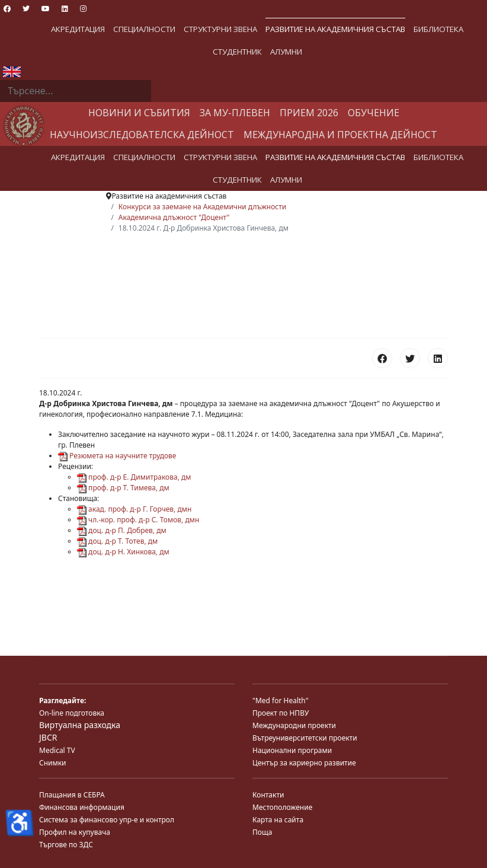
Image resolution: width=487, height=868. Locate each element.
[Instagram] (83, 9)
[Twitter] (26, 9)
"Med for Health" (281, 701)
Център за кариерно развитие (304, 763)
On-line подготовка (72, 713)
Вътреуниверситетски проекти (305, 738)
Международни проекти (294, 725)
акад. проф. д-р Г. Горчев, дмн (134, 509)
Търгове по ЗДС (66, 845)
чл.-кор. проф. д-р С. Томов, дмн (138, 520)
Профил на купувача (75, 832)
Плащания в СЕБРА (72, 795)
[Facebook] (7, 9)
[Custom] (102, 9)
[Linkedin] (65, 9)
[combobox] (76, 91)
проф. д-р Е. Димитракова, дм (134, 477)
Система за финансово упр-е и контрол (107, 820)
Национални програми (292, 750)
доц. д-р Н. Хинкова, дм (123, 552)
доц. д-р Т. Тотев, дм (117, 541)
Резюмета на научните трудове (117, 456)
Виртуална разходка (80, 725)
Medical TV (57, 750)
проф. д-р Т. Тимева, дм (123, 488)
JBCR (48, 737)
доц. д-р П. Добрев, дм (122, 530)
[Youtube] (46, 9)
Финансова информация (82, 807)
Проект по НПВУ (281, 713)
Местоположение (282, 807)
